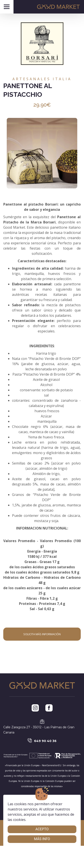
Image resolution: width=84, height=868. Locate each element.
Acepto (42, 829)
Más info (42, 839)
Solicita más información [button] (42, 634)
